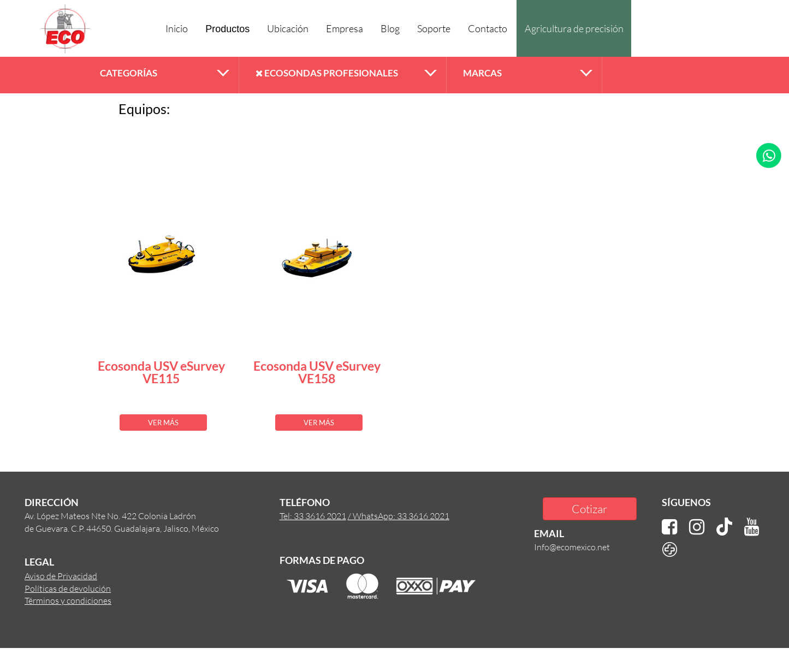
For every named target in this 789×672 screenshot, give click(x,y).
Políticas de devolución (68, 588)
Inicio (177, 28)
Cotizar (589, 509)
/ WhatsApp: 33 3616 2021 (399, 516)
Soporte (434, 28)
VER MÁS (163, 423)
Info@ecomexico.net (572, 547)
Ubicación (288, 28)
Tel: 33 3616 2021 (313, 516)
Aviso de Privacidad (61, 576)
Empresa (345, 28)
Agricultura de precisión (574, 28)
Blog (390, 28)
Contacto (488, 28)
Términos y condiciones (68, 600)
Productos (227, 29)
